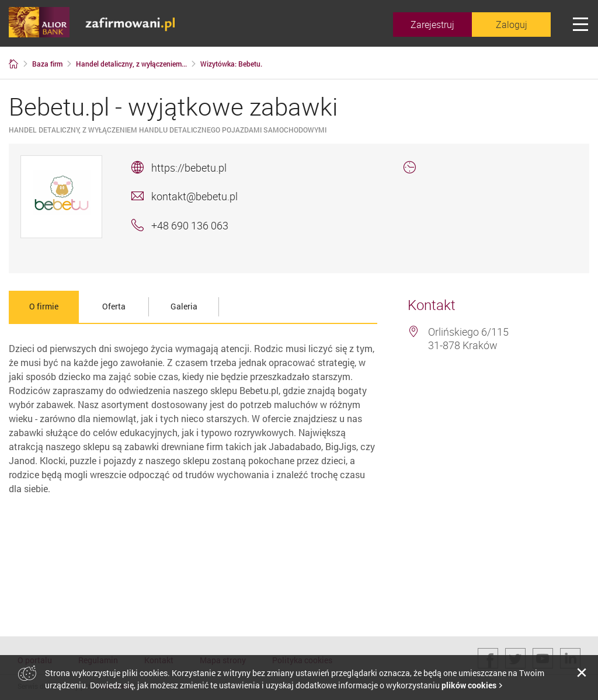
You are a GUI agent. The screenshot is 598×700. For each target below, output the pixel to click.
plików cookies (469, 685)
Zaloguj (512, 25)
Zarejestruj (432, 25)
